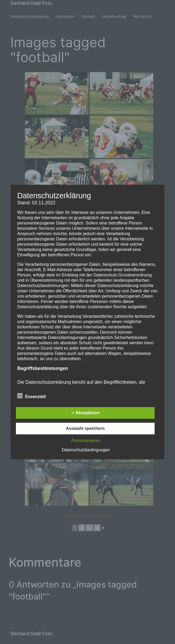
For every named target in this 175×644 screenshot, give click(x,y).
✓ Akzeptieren (85, 413)
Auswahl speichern (85, 428)
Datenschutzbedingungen (86, 450)
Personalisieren (86, 441)
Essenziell (31, 396)
